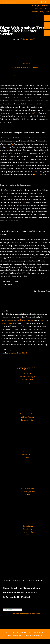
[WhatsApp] (12, 75)
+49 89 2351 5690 (9, 2)
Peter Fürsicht (26, 64)
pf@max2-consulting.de (19, 353)
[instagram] (44, 2)
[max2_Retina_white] (10, 7)
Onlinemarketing (7, 320)
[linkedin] (45, 2)
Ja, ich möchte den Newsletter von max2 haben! (25, 614)
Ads (12, 144)
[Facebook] (5, 75)
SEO (33, 113)
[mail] (47, 2)
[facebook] (42, 2)
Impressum (27, 635)
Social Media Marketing (25, 320)
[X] (7, 75)
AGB (34, 635)
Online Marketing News (29, 39)
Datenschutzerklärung (15, 635)
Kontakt (40, 635)
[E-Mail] (14, 75)
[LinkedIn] (10, 75)
